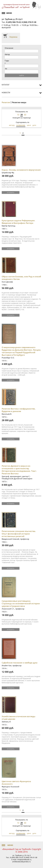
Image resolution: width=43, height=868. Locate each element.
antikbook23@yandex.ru (21, 862)
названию (21, 125)
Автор (7, 54)
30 (25, 115)
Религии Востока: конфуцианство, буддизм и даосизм (19, 410)
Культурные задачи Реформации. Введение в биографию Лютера (18, 222)
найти (22, 75)
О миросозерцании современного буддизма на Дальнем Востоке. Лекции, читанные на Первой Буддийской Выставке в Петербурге (21, 351)
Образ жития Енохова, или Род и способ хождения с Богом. (21, 278)
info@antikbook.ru (24, 860)
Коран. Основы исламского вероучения (21, 170)
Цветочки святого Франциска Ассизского (16, 783)
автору (12, 125)
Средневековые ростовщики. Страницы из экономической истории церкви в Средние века (21, 603)
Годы (7, 61)
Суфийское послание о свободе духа (20, 663)
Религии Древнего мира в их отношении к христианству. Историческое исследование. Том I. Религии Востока (19, 470)
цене (29, 125)
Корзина (13, 37)
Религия (6, 102)
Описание (9, 48)
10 (18, 115)
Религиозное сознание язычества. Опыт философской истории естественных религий (19, 534)
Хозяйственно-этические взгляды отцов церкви (19, 718)
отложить (11, 192)
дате (34, 125)
